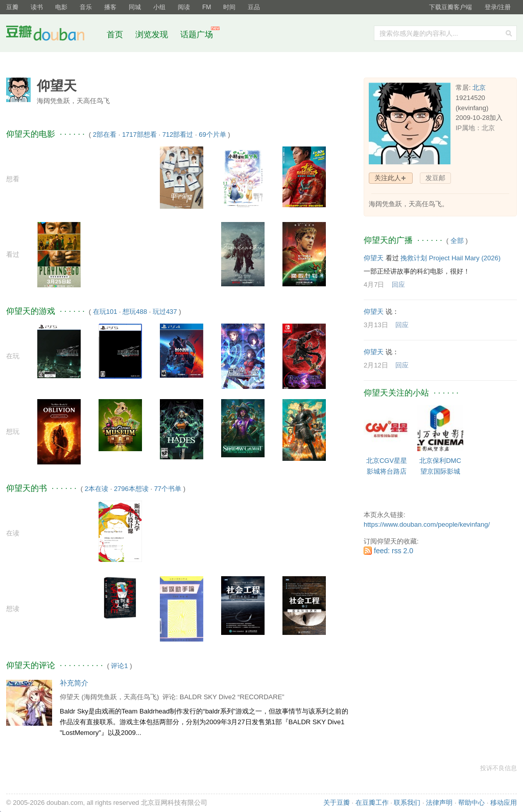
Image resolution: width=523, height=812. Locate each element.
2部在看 (105, 134)
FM (207, 7)
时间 (229, 7)
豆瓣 (12, 7)
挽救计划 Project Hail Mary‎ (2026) (450, 258)
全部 (457, 241)
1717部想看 (139, 134)
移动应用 (504, 803)
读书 (37, 7)
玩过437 (165, 312)
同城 (135, 7)
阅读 (184, 7)
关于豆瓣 (337, 803)
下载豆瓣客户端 (450, 7)
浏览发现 (153, 34)
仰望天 (70, 697)
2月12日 (376, 365)
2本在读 (97, 489)
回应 (398, 285)
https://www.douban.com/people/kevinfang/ (427, 524)
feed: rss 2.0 (394, 551)
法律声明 (439, 803)
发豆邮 (435, 178)
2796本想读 (131, 489)
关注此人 (388, 178)
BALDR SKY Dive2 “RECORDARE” (232, 697)
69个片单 (212, 134)
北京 (479, 88)
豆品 (254, 7)
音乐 (86, 7)
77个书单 (168, 489)
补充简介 (74, 683)
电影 (61, 7)
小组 (159, 7)
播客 (110, 7)
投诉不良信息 (498, 768)
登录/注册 (498, 7)
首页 (115, 34)
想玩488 (135, 312)
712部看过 (178, 134)
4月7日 (374, 285)
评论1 (119, 666)
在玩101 (105, 312)
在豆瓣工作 (372, 803)
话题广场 (197, 34)
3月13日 (376, 325)
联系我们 (407, 803)
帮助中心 (471, 803)
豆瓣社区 (53, 35)
